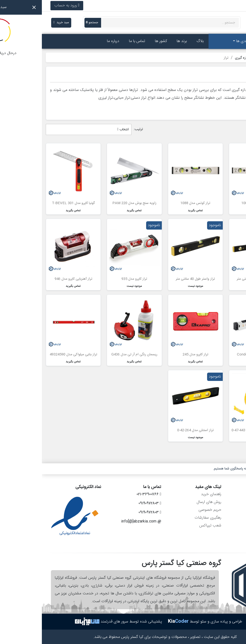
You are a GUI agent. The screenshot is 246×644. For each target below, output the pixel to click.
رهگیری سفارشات (166, 518)
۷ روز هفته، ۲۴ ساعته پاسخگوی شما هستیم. (201, 469)
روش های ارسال (167, 502)
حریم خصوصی (168, 510)
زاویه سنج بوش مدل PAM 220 (93, 203)
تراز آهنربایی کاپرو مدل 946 (32, 279)
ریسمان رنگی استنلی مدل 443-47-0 (215, 430)
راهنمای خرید (169, 494)
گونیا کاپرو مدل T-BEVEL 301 (31, 203)
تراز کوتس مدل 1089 (214, 203)
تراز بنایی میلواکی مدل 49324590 (32, 355)
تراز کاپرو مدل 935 (92, 279)
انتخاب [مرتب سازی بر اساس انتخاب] (81, 130)
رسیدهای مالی (228, 510)
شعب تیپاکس (168, 526)
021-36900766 (223, 6)
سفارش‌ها (232, 502)
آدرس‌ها (233, 518)
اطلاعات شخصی (227, 494)
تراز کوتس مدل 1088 (153, 203)
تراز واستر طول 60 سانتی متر (214, 279)
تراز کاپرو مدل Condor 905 (214, 355)
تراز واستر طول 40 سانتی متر (153, 279)
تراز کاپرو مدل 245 (154, 355)
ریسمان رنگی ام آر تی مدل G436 (93, 355)
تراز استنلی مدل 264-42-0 (154, 430)
